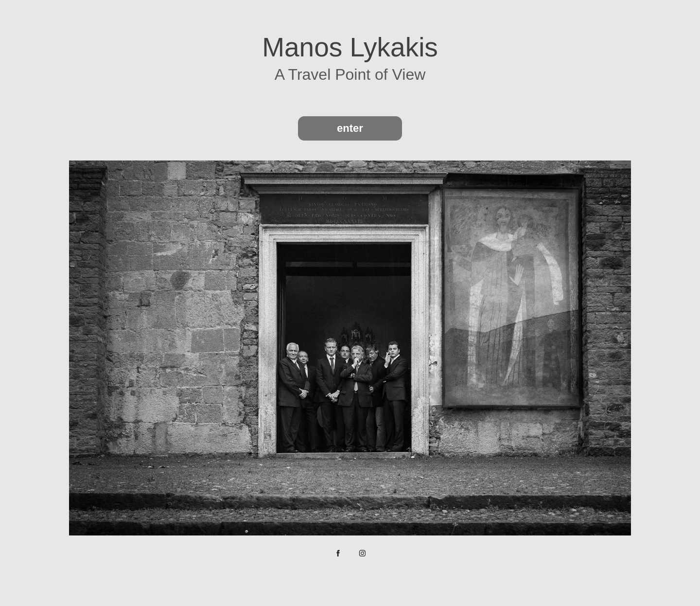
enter (350, 128)
